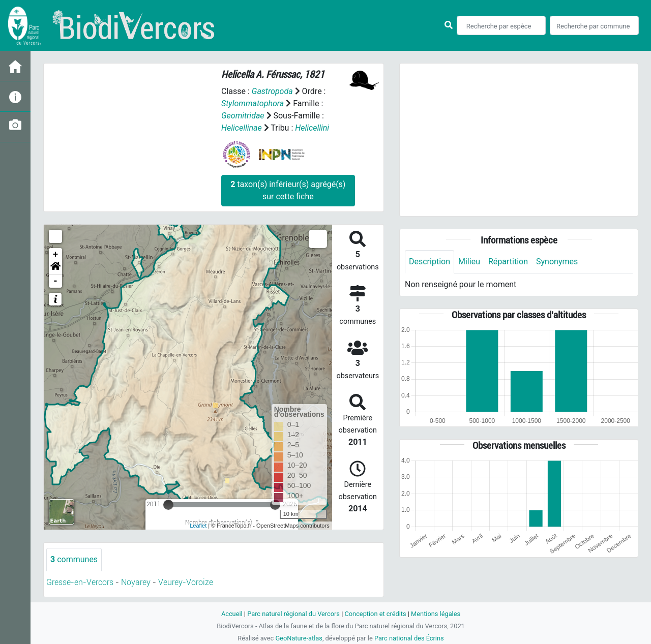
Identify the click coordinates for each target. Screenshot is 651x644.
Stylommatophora (253, 103)
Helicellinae (242, 128)
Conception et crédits (375, 614)
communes (74, 559)
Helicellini (312, 128)
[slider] (168, 505)
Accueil (232, 614)
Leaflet (198, 526)
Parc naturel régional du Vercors (293, 614)
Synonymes (557, 262)
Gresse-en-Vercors (80, 582)
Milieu (469, 262)
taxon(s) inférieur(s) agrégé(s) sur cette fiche (288, 190)
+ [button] (56, 255)
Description (430, 262)
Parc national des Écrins (409, 638)
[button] (55, 268)
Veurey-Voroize (186, 582)
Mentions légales (436, 614)
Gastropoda (272, 91)
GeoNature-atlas (299, 638)
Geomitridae (243, 116)
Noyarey (136, 582)
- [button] (56, 281)
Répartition (508, 262)
